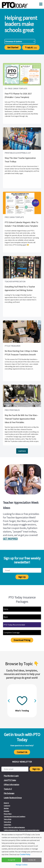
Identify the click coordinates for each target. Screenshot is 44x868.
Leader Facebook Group (13, 798)
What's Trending (22, 711)
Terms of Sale (8, 819)
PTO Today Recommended (14, 625)
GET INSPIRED (10, 539)
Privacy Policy (8, 814)
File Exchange (9, 793)
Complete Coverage (12, 633)
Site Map (6, 808)
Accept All (11, 860)
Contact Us (22, 752)
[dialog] (22, 850)
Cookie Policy (7, 825)
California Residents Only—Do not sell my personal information (22, 830)
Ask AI (31, 47)
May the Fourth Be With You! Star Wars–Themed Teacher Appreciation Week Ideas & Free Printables (21, 419)
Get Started (13, 47)
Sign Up (22, 577)
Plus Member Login (11, 776)
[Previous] (9, 701)
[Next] (35, 701)
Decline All (32, 860)
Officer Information (11, 784)
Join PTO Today (10, 780)
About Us (6, 803)
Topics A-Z (8, 789)
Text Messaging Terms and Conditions (14, 816)
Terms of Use (7, 822)
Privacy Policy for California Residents (14, 827)
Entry (6, 609)
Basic (6, 617)
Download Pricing (22, 640)
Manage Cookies (22, 865)
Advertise (6, 811)
